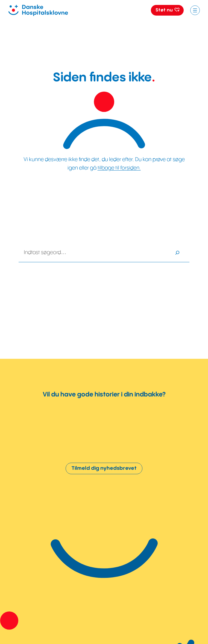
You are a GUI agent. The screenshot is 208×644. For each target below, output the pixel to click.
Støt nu (168, 10)
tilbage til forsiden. (119, 168)
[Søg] (178, 253)
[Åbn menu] (195, 10)
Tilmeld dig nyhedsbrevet (104, 468)
